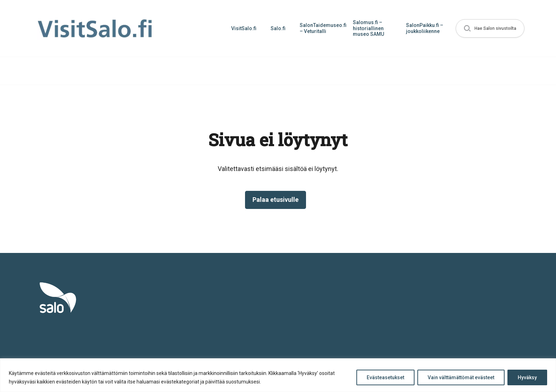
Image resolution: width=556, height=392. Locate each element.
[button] (490, 29)
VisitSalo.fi (244, 28)
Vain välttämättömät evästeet (461, 377)
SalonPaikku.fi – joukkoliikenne (425, 28)
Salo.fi (278, 28)
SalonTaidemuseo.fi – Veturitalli (323, 28)
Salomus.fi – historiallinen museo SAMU (368, 28)
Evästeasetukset (385, 377)
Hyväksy (527, 377)
